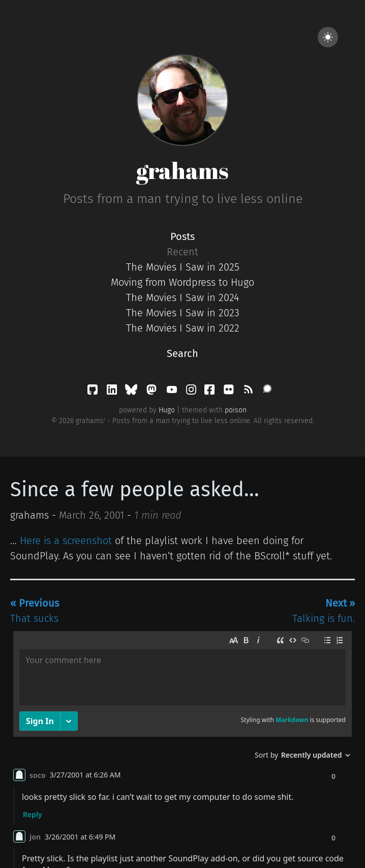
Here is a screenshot (66, 541)
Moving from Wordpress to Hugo (182, 282)
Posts (182, 236)
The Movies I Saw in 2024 (182, 297)
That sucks (35, 611)
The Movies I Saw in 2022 (183, 328)
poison (236, 410)
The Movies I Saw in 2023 (183, 313)
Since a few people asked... (135, 490)
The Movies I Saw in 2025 (183, 267)
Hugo (167, 410)
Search (182, 353)
